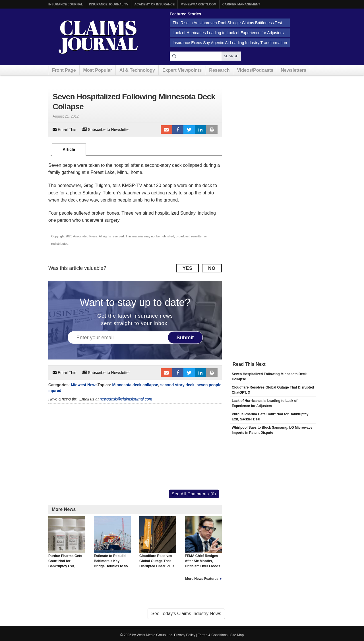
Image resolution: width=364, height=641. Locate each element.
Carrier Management (241, 4)
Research (219, 70)
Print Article (212, 130)
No (212, 268)
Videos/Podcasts (255, 70)
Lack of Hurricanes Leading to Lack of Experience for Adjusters (228, 33)
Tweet (189, 130)
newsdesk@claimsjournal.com (126, 399)
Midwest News (84, 385)
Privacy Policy (185, 635)
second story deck (177, 385)
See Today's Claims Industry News (186, 614)
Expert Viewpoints (182, 70)
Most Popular (98, 70)
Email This (64, 130)
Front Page (64, 70)
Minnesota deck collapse (135, 385)
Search (231, 56)
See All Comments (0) (194, 494)
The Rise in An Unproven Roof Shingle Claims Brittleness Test (227, 23)
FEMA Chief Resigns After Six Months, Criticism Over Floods (203, 542)
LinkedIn (200, 130)
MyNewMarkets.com (198, 4)
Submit (185, 338)
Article (69, 149)
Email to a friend (166, 130)
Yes (188, 268)
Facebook (178, 130)
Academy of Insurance (154, 4)
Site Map (237, 635)
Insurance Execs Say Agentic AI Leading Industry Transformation (230, 43)
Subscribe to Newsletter (106, 130)
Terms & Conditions (213, 635)
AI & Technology (137, 70)
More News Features (202, 579)
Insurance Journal (66, 4)
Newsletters (293, 70)
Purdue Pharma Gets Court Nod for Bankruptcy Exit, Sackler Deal (67, 545)
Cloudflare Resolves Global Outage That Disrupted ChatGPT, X (158, 542)
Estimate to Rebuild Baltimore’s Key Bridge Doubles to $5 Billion (112, 545)
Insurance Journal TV (109, 4)
